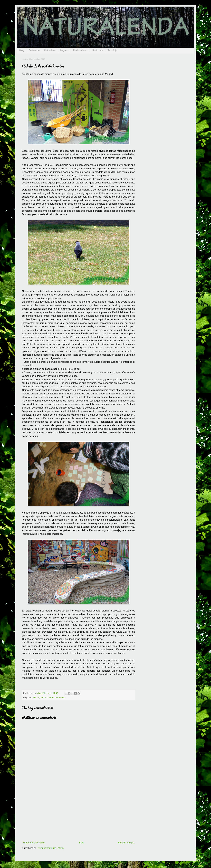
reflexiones (60, 698)
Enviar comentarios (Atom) (50, 848)
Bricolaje (113, 50)
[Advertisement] (78, 816)
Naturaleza (50, 50)
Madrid (36, 698)
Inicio (81, 843)
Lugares (64, 50)
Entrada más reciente (34, 843)
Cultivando (34, 50)
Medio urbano (80, 50)
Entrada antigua (126, 843)
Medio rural (98, 50)
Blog (22, 50)
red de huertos (47, 698)
